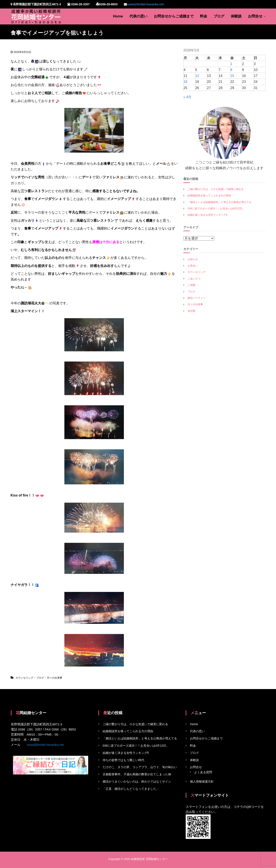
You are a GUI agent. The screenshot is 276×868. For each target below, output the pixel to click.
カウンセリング (24, 678)
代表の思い (138, 16)
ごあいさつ (194, 279)
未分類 (191, 311)
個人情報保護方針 (202, 781)
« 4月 (187, 97)
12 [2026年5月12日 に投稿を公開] (197, 76)
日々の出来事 (55, 678)
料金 (204, 16)
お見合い (193, 266)
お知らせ (193, 259)
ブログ (219, 16)
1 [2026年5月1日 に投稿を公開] (231, 64)
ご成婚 (191, 285)
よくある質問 (203, 772)
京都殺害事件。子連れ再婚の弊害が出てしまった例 (137, 774)
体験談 (236, 16)
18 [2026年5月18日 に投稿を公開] (185, 82)
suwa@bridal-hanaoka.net (145, 4)
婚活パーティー (197, 298)
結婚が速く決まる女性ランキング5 (207, 215)
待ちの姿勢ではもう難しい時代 (123, 760)
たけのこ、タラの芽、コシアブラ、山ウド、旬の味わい (140, 767)
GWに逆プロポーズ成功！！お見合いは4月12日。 (216, 208)
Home (118, 16)
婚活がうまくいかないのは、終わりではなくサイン (137, 781)
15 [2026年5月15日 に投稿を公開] (232, 76)
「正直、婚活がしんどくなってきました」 (131, 789)
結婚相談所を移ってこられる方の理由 (209, 196)
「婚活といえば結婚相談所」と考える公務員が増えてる (219, 202)
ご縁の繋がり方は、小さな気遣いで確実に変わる (216, 189)
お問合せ (255, 16)
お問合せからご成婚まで (174, 16)
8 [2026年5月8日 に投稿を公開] (231, 70)
